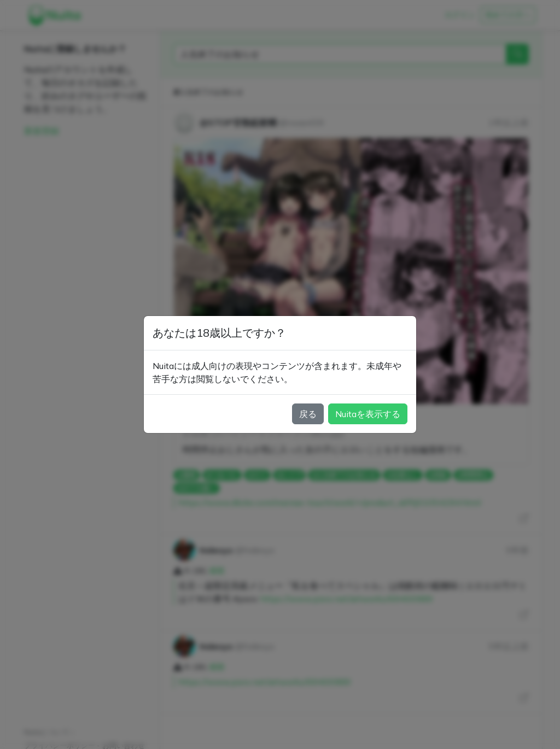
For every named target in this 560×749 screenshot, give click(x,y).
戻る (308, 414)
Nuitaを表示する (368, 414)
